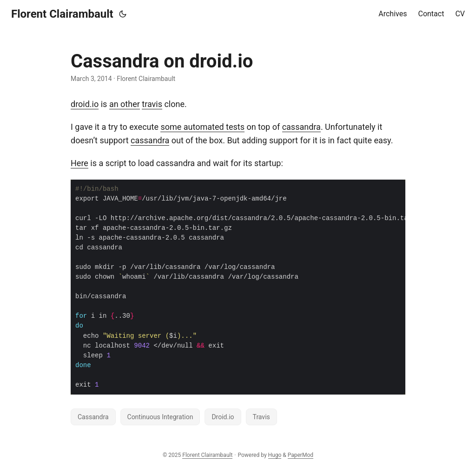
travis (152, 104)
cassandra (301, 127)
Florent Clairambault (62, 14)
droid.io (85, 104)
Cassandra (93, 417)
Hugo (275, 455)
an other (125, 104)
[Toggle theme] (123, 14)
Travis (261, 417)
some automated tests (202, 127)
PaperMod (301, 455)
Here (79, 163)
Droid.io (223, 417)
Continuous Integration (160, 417)
